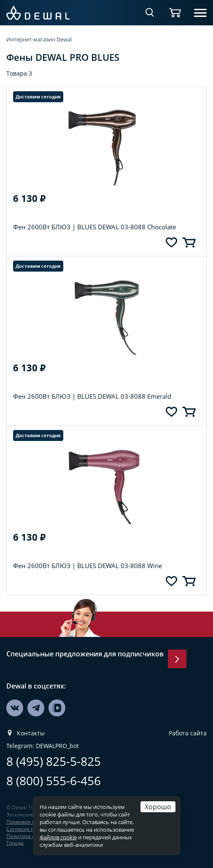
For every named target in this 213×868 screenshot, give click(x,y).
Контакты (31, 733)
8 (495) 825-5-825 (54, 761)
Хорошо (158, 807)
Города (15, 843)
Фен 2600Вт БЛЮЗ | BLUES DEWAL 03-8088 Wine (88, 566)
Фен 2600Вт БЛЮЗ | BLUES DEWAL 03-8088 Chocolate (94, 227)
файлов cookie (58, 837)
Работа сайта (188, 733)
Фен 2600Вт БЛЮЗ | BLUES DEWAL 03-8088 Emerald (92, 396)
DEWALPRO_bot (57, 746)
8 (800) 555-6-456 (54, 781)
